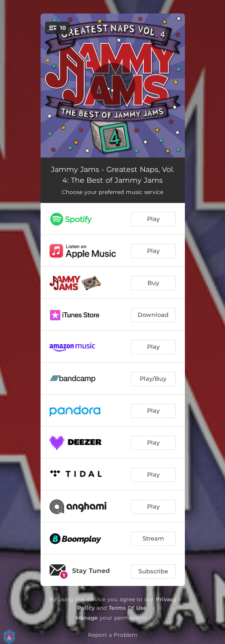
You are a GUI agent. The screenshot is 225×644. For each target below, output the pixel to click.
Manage (87, 618)
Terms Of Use (128, 608)
